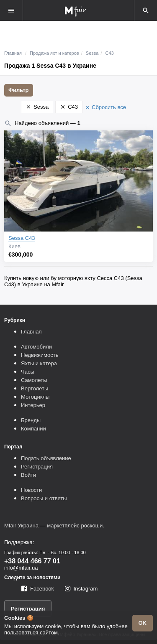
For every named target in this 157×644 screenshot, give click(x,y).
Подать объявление (46, 458)
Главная (13, 53)
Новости (31, 490)
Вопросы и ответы (44, 498)
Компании (33, 429)
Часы (28, 372)
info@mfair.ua (21, 568)
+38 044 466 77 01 (32, 561)
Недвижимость (40, 355)
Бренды (31, 420)
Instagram (86, 589)
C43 (110, 53)
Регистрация (37, 467)
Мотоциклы (35, 397)
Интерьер (33, 405)
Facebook (42, 589)
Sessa (92, 53)
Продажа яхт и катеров (54, 53)
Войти (28, 475)
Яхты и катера (39, 363)
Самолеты (34, 380)
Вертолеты (35, 388)
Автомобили (36, 347)
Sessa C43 (22, 238)
